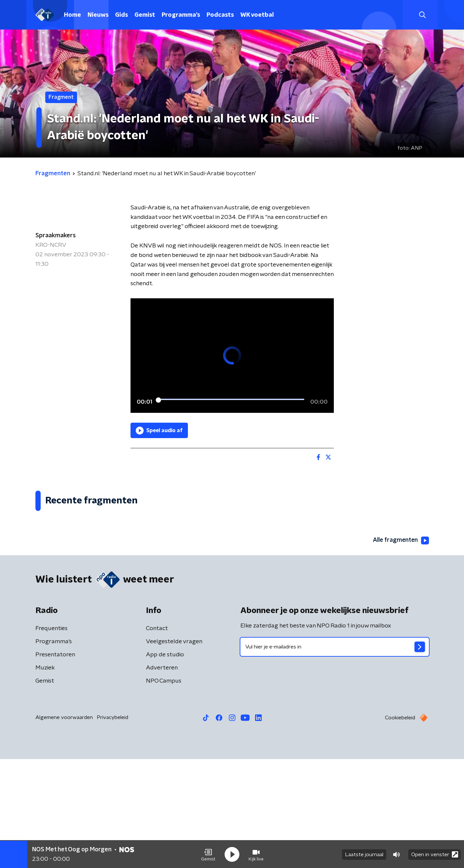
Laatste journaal (364, 854)
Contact (157, 737)
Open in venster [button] (435, 854)
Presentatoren (55, 764)
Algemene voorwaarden (64, 826)
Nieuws (98, 15)
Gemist (145, 15)
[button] (208, 854)
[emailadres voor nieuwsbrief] (335, 756)
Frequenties (51, 737)
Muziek (45, 777)
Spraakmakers (56, 236)
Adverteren (162, 777)
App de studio (165, 764)
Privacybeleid (112, 826)
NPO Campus (164, 790)
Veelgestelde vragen (174, 751)
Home (72, 15)
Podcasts (220, 15)
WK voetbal (257, 15)
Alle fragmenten (400, 649)
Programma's (181, 15)
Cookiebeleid (400, 827)
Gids (121, 15)
